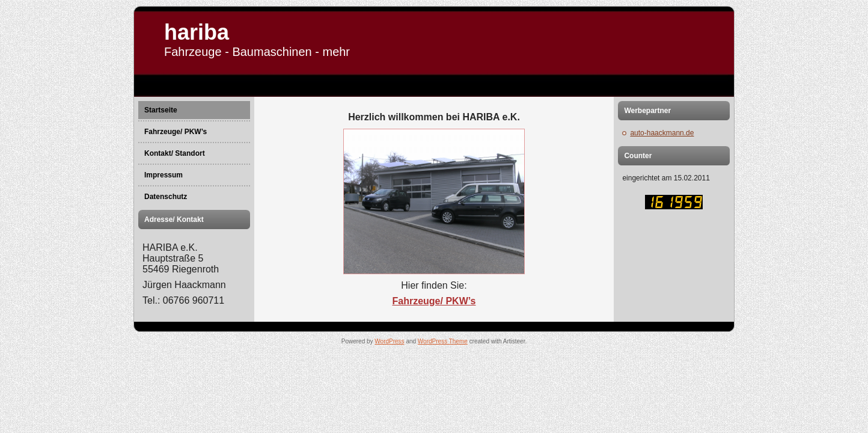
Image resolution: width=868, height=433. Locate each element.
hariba (197, 32)
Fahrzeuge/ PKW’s (434, 301)
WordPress (389, 341)
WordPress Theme (443, 341)
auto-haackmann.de (662, 133)
